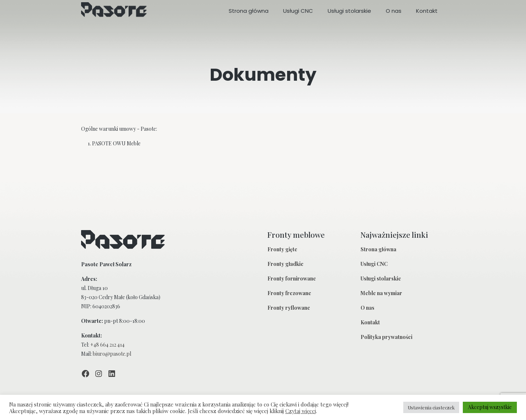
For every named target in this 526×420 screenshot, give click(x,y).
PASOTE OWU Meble (116, 143)
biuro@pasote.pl (112, 354)
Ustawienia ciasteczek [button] (431, 407)
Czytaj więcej (301, 411)
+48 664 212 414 (107, 345)
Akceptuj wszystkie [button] (490, 407)
